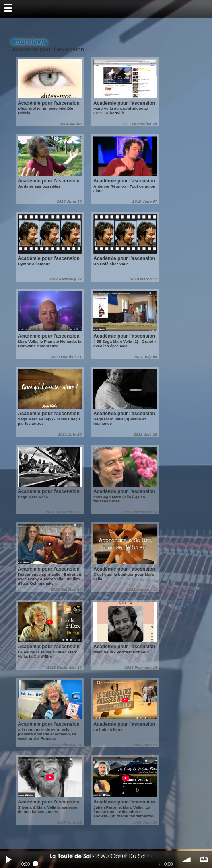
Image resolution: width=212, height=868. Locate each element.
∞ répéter (204, 860)
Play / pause (8, 860)
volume (187, 860)
